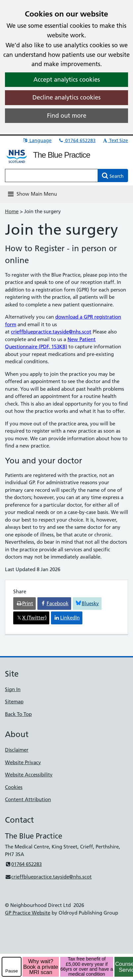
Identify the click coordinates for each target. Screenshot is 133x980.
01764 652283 (77, 140)
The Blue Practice (62, 155)
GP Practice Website (28, 913)
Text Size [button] (115, 140)
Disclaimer (17, 750)
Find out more (67, 116)
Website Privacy (23, 762)
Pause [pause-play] (12, 971)
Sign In (13, 689)
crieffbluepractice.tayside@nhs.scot (51, 332)
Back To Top (18, 714)
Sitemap (14, 702)
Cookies (14, 787)
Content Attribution (28, 799)
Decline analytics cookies (66, 97)
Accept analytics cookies (67, 79)
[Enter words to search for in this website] (51, 176)
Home (12, 211)
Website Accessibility (29, 775)
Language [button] (37, 140)
